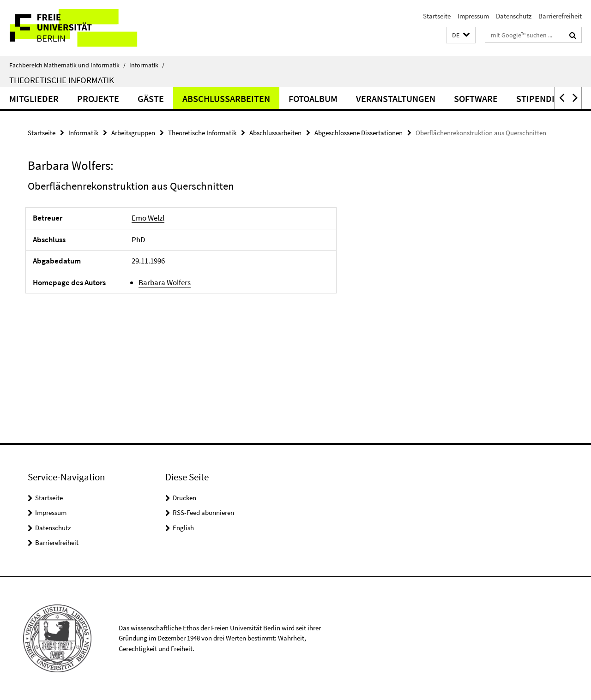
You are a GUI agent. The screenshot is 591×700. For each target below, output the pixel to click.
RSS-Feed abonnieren (203, 512)
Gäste (151, 99)
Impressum (473, 16)
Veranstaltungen (396, 99)
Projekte (98, 99)
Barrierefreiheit (560, 16)
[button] (461, 35)
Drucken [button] (184, 498)
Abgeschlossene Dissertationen (359, 133)
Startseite (437, 16)
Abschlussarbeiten (226, 99)
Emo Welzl (148, 218)
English (183, 528)
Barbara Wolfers (165, 282)
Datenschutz (514, 16)
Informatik (147, 65)
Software (476, 99)
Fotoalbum (313, 99)
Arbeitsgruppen (133, 133)
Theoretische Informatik (62, 80)
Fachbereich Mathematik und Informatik (67, 65)
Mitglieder (34, 99)
